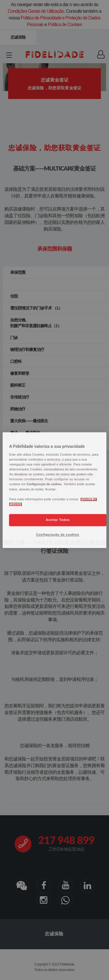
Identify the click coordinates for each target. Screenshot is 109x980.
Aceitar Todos (58, 520)
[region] (54, 490)
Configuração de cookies (58, 535)
